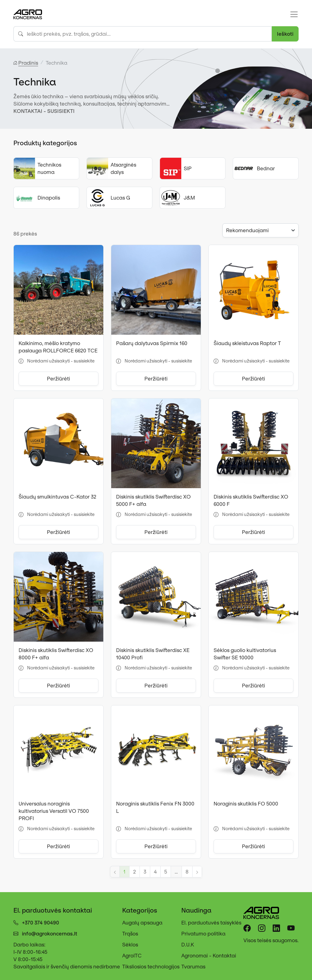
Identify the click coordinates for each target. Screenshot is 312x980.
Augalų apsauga (142, 923)
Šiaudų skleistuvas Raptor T (247, 343)
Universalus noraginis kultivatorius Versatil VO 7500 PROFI (54, 811)
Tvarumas (193, 967)
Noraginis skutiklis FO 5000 (246, 804)
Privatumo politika (203, 934)
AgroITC (132, 956)
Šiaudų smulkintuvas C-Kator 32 (57, 497)
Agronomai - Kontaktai (209, 956)
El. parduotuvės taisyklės (211, 923)
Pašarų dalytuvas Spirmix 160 (152, 343)
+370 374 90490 (41, 923)
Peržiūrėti (58, 379)
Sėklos (130, 945)
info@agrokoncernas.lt (50, 934)
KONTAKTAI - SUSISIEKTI (44, 111)
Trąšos (130, 934)
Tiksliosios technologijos (151, 967)
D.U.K (188, 945)
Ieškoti (285, 34)
